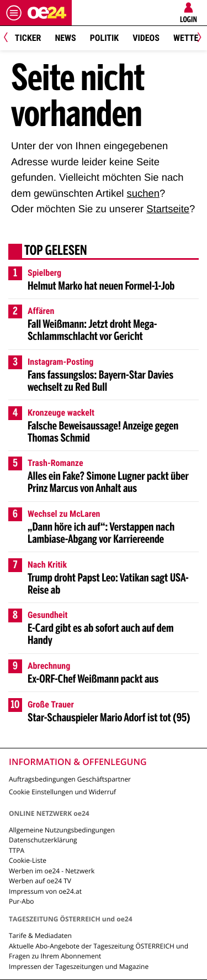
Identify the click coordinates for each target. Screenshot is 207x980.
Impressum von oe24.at (45, 891)
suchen (143, 193)
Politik (104, 38)
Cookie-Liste (28, 860)
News (65, 38)
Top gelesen (56, 251)
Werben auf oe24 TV (40, 881)
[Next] (197, 38)
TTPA (17, 850)
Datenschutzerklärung (43, 840)
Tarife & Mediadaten (40, 936)
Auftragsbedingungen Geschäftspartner (70, 779)
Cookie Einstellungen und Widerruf (62, 792)
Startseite (168, 209)
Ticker (28, 38)
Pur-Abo (22, 901)
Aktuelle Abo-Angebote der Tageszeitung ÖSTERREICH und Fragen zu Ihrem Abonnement (99, 951)
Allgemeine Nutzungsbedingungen (62, 830)
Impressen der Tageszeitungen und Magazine (79, 966)
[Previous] (10, 38)
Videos (146, 38)
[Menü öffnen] (14, 13)
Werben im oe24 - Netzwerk (52, 871)
